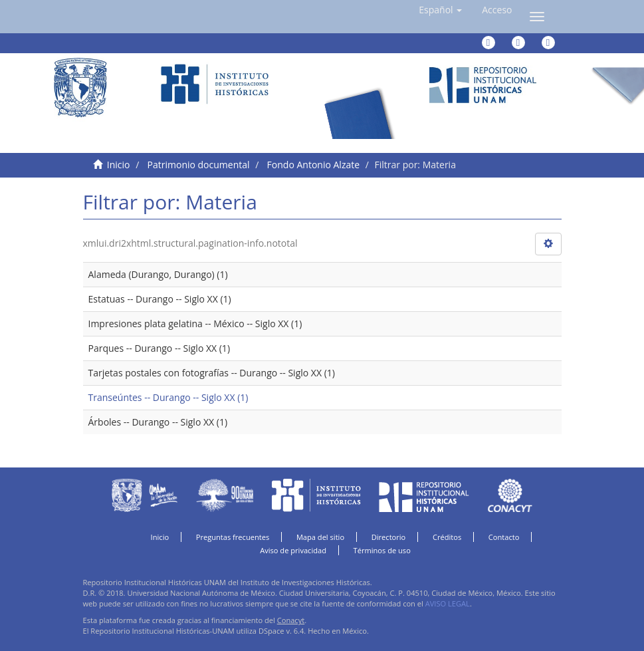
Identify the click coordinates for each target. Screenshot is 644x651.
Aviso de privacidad (293, 550)
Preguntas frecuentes (233, 537)
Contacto (504, 537)
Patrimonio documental (199, 165)
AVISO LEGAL (448, 603)
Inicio (119, 165)
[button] (440, 10)
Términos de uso (382, 550)
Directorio (389, 537)
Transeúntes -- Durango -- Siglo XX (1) (168, 397)
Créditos (447, 537)
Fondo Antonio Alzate (313, 165)
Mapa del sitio (320, 537)
